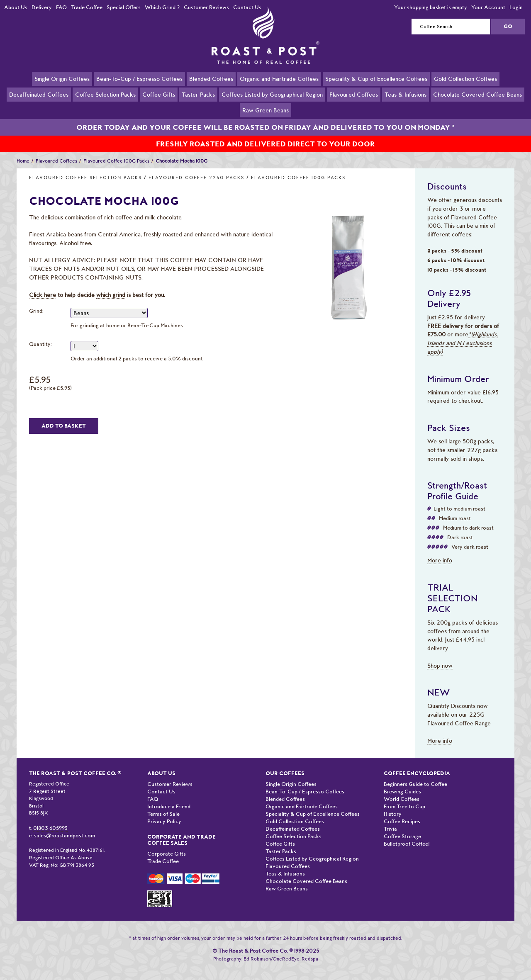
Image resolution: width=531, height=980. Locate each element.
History (393, 804)
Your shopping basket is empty (431, 7)
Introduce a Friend (169, 797)
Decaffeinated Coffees (39, 94)
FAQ (61, 7)
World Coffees (402, 789)
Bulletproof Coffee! (407, 834)
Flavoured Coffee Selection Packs (85, 168)
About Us (16, 7)
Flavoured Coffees (354, 94)
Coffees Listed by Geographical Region (272, 94)
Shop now (440, 656)
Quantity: (40, 334)
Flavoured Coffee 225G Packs (196, 168)
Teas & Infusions (406, 94)
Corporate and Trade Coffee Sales (181, 830)
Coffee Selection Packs (105, 94)
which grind (111, 285)
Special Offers (124, 7)
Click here (43, 285)
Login (516, 7)
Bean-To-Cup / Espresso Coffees (139, 78)
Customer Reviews (206, 7)
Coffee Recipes (402, 812)
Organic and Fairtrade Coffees (279, 78)
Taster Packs (198, 94)
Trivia (390, 819)
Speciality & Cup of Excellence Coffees (376, 78)
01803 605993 (50, 818)
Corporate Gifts (167, 844)
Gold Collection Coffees (465, 78)
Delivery (42, 7)
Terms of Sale (163, 804)
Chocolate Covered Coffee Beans (477, 94)
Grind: (36, 301)
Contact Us (247, 7)
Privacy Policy (164, 812)
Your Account (488, 7)
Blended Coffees (211, 78)
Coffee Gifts (159, 94)
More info (440, 551)
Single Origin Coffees (62, 78)
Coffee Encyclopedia (417, 764)
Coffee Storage (402, 827)
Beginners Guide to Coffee (415, 775)
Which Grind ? (162, 7)
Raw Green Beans (265, 110)
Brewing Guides (402, 782)
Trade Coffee (87, 7)
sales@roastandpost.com (65, 826)
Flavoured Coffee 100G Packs (298, 168)
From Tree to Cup (404, 797)
